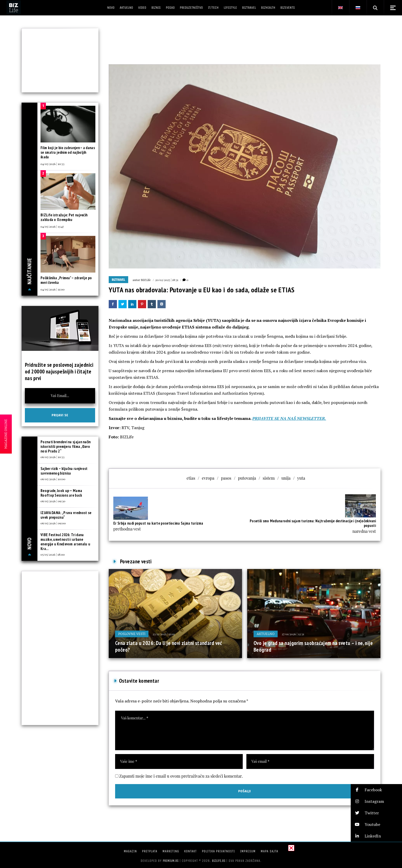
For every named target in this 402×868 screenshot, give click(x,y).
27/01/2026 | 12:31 (293, 634)
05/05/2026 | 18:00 (53, 554)
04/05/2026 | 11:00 (53, 289)
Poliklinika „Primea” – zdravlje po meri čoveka (66, 280)
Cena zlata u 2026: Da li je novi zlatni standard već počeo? (169, 646)
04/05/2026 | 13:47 (52, 226)
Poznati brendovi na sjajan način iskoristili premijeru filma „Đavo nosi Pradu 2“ (66, 446)
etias (191, 478)
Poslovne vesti (132, 634)
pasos (226, 478)
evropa (208, 478)
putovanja (247, 478)
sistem (269, 478)
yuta (301, 478)
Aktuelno (266, 634)
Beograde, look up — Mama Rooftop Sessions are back (61, 493)
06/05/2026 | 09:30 (53, 501)
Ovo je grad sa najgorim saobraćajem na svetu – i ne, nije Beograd (313, 646)
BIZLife (146, 280)
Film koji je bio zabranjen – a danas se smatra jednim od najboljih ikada (68, 152)
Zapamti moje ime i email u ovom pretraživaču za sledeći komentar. (181, 776)
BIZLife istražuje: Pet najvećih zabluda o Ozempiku (64, 217)
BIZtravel (118, 280)
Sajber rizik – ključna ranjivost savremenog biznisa (64, 471)
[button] (376, 790)
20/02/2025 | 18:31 (167, 280)
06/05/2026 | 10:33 (52, 457)
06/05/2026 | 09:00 (53, 523)
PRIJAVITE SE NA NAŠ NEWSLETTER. (289, 418)
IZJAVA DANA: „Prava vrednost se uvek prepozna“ (66, 515)
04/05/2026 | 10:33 (52, 164)
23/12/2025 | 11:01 (164, 634)
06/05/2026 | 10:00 (53, 479)
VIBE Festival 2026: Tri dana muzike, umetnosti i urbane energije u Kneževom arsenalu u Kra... (65, 542)
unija (286, 478)
